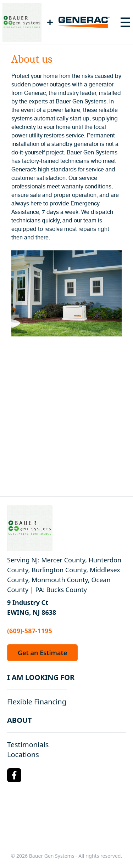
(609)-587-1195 (30, 631)
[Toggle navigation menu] (125, 22)
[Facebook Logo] (14, 775)
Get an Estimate (42, 653)
